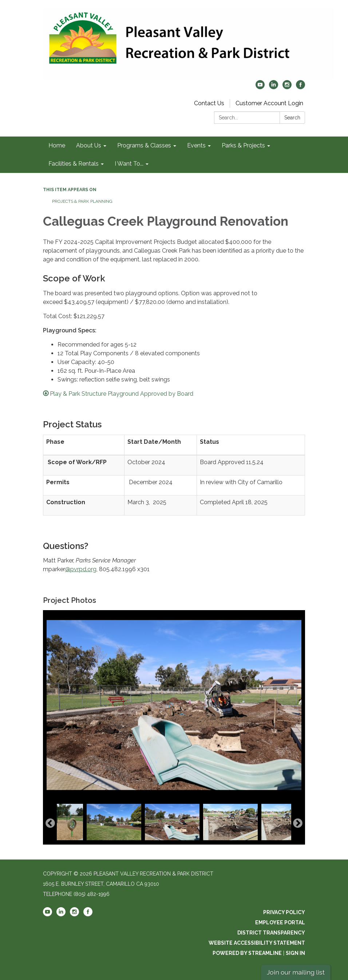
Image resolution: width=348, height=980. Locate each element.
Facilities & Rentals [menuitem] (74, 164)
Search (292, 118)
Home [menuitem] (57, 145)
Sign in (295, 953)
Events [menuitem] (196, 145)
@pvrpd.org (81, 569)
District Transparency (271, 933)
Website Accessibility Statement (257, 943)
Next (298, 823)
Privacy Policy (284, 912)
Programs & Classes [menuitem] (144, 145)
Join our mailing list (296, 972)
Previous (50, 823)
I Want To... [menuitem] (129, 164)
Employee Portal (280, 922)
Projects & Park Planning (82, 201)
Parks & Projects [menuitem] (243, 145)
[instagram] (287, 87)
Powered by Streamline (247, 953)
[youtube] (260, 87)
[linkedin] (274, 87)
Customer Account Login (269, 103)
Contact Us (209, 103)
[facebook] (300, 87)
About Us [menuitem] (89, 145)
